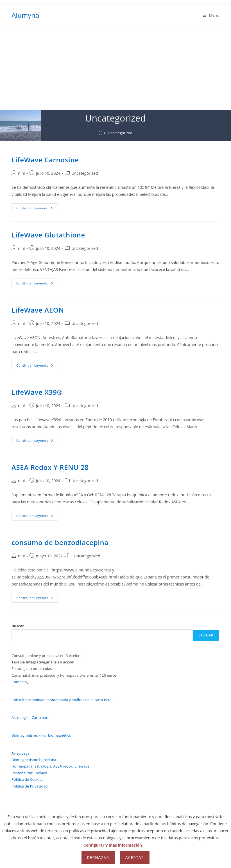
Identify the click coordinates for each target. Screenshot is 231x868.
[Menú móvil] (211, 15)
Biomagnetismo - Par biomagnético (41, 735)
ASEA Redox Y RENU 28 (50, 467)
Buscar (18, 626)
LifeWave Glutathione (48, 235)
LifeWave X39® (37, 392)
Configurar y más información (113, 845)
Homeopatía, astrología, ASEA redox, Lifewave (50, 766)
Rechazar (98, 857)
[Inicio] (100, 133)
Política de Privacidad (30, 786)
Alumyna (25, 15)
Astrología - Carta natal (31, 717)
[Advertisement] (115, 68)
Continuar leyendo (37, 209)
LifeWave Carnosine (45, 160)
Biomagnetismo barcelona (34, 760)
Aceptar (135, 857)
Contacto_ (20, 682)
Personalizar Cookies (29, 773)
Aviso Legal (21, 753)
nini (21, 173)
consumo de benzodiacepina (60, 542)
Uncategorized (120, 133)
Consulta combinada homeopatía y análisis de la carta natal (62, 700)
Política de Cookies (27, 779)
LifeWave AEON (38, 310)
